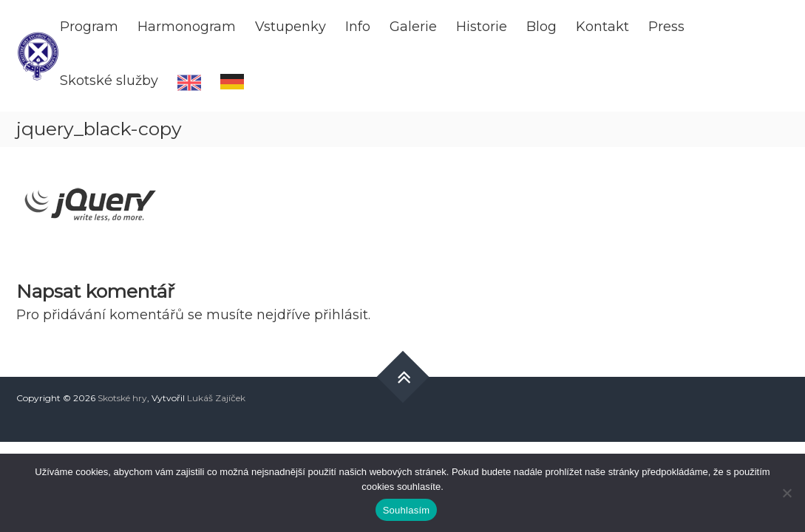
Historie (482, 27)
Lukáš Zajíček (216, 398)
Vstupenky (291, 27)
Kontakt (602, 27)
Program (89, 27)
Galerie (413, 27)
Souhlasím (407, 510)
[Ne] (787, 493)
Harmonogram (187, 27)
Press (666, 27)
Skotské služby (109, 81)
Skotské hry (122, 398)
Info (358, 27)
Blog (541, 27)
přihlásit (341, 315)
